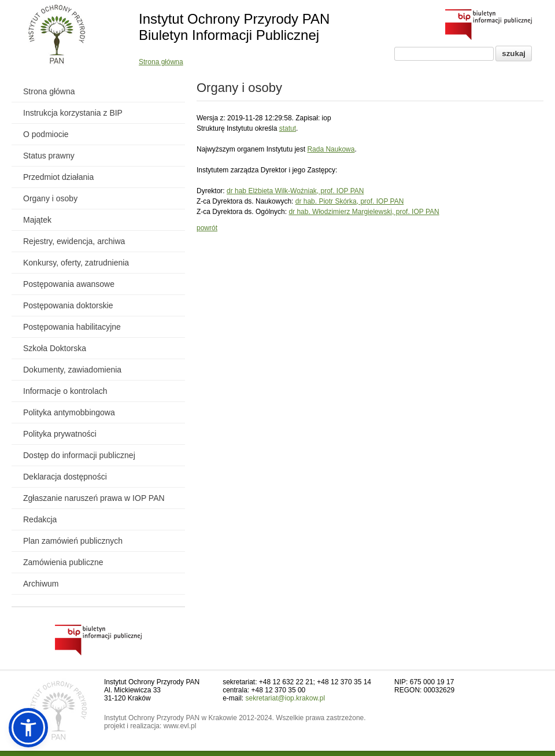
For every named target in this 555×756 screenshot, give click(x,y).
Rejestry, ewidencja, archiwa (74, 241)
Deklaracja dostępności (65, 477)
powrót (207, 228)
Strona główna (161, 62)
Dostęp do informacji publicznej (79, 455)
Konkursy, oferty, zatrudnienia (76, 263)
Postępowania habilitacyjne (72, 327)
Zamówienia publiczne (63, 562)
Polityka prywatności (60, 434)
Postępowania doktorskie (68, 305)
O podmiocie (46, 134)
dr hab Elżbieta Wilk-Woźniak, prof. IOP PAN (295, 191)
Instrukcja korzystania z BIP (73, 113)
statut (288, 128)
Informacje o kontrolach (65, 391)
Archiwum (41, 584)
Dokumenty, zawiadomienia (72, 370)
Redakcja (40, 519)
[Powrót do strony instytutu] (57, 35)
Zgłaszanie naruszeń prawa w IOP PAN (94, 498)
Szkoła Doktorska (55, 348)
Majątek (37, 220)
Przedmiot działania (58, 177)
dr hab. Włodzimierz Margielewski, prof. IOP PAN (364, 212)
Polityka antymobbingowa (69, 412)
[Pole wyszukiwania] (444, 54)
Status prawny (49, 156)
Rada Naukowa (331, 149)
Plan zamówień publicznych (73, 541)
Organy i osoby (50, 198)
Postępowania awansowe (69, 284)
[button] (28, 728)
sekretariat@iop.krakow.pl (286, 698)
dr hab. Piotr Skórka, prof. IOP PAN (350, 201)
